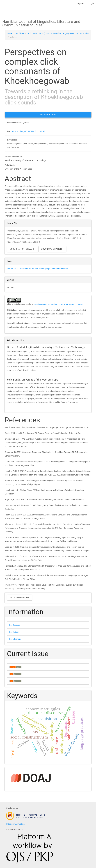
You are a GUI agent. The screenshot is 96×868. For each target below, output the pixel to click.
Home (10, 33)
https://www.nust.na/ (16, 824)
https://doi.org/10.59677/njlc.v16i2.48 (28, 131)
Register (80, 3)
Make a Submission (19, 598)
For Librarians (15, 639)
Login (91, 3)
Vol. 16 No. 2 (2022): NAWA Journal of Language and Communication (58, 33)
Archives (20, 33)
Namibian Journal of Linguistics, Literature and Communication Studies (41, 23)
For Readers (15, 625)
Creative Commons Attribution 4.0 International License (58, 304)
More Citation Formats (23, 249)
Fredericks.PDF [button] (48, 115)
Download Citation (52, 249)
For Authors (14, 632)
